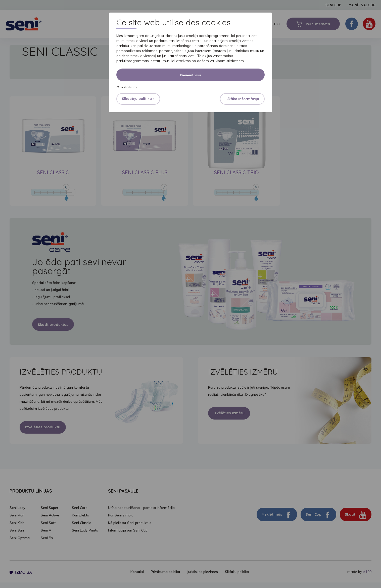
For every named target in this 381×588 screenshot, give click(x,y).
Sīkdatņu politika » (138, 99)
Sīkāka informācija (242, 99)
